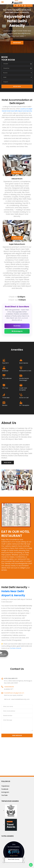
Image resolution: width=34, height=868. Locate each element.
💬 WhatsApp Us (17, 331)
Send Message (17, 735)
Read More (8, 463)
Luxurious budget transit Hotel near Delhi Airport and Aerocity (17, 110)
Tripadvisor (5, 786)
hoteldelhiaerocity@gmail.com (14, 693)
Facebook (5, 789)
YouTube (4, 795)
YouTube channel (15, 648)
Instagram (5, 792)
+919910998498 (9, 687)
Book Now (30, 6)
